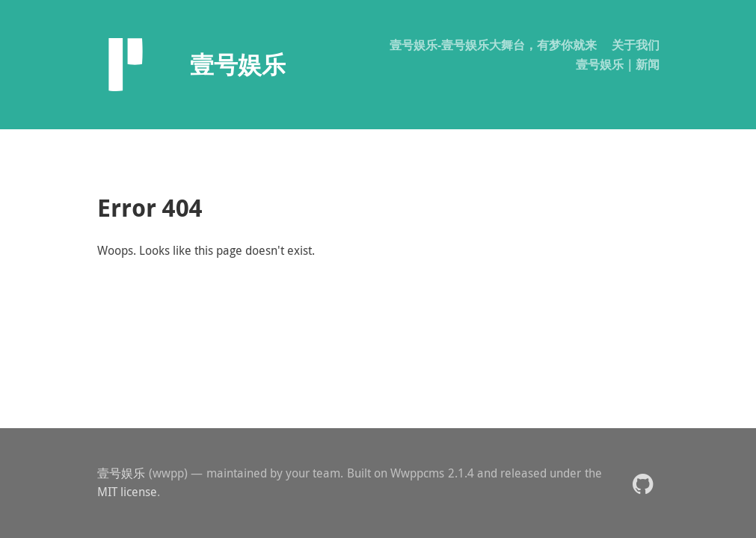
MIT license (127, 492)
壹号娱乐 (122, 473)
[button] (643, 483)
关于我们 (636, 45)
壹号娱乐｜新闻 (618, 64)
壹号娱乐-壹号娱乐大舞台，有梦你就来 (493, 45)
